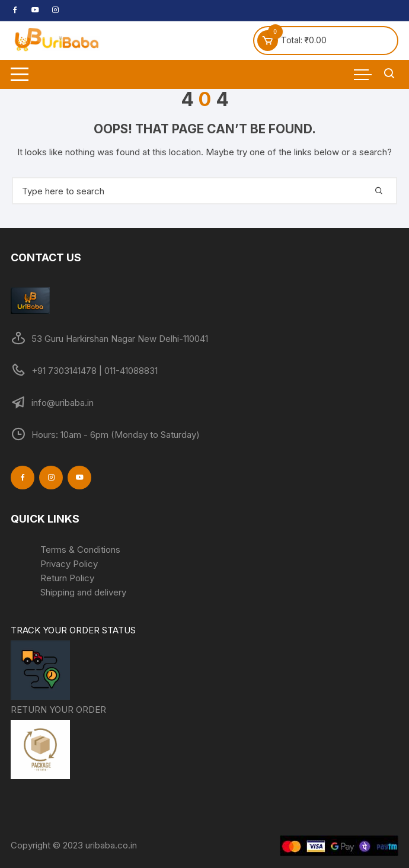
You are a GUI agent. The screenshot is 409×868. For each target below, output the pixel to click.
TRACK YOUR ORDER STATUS (73, 664)
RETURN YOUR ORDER (58, 743)
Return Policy (67, 578)
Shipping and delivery (83, 592)
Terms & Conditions (80, 550)
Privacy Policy (69, 564)
